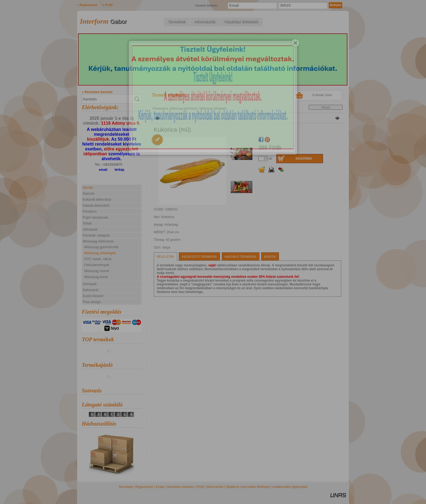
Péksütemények (97, 265)
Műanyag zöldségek (100, 253)
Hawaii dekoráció (96, 205)
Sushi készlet (93, 296)
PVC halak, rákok (98, 259)
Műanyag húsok (97, 271)
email (103, 170)
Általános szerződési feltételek (248, 487)
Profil (200, 487)
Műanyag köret (96, 277)
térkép (120, 170)
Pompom (90, 211)
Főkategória (160, 108)
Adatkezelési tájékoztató (290, 487)
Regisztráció (144, 487)
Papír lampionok (95, 217)
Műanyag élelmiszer (185, 108)
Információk (215, 487)
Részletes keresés (180, 487)
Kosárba (304, 159)
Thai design (92, 302)
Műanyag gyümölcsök (101, 247)
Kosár (160, 487)
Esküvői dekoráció (97, 199)
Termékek (126, 487)
